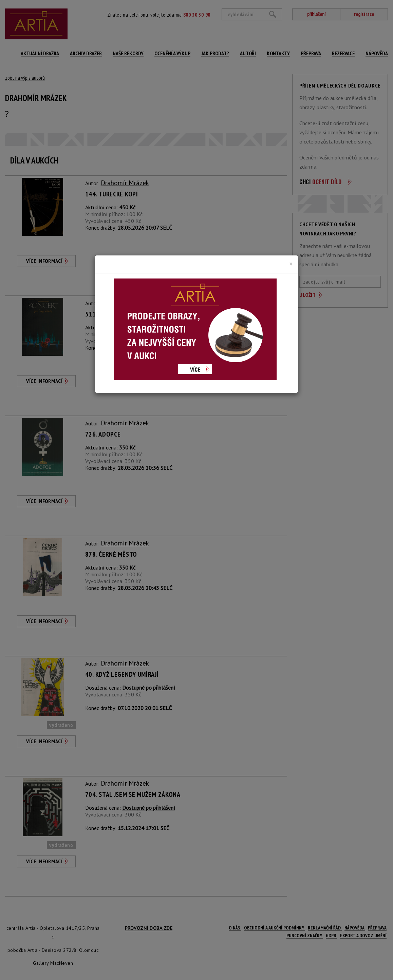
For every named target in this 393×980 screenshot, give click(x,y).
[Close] (291, 264)
